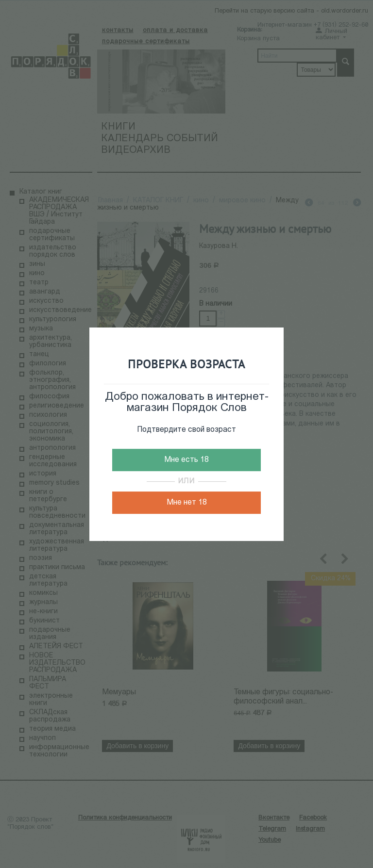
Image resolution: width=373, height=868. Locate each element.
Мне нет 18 (187, 503)
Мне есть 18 (186, 460)
